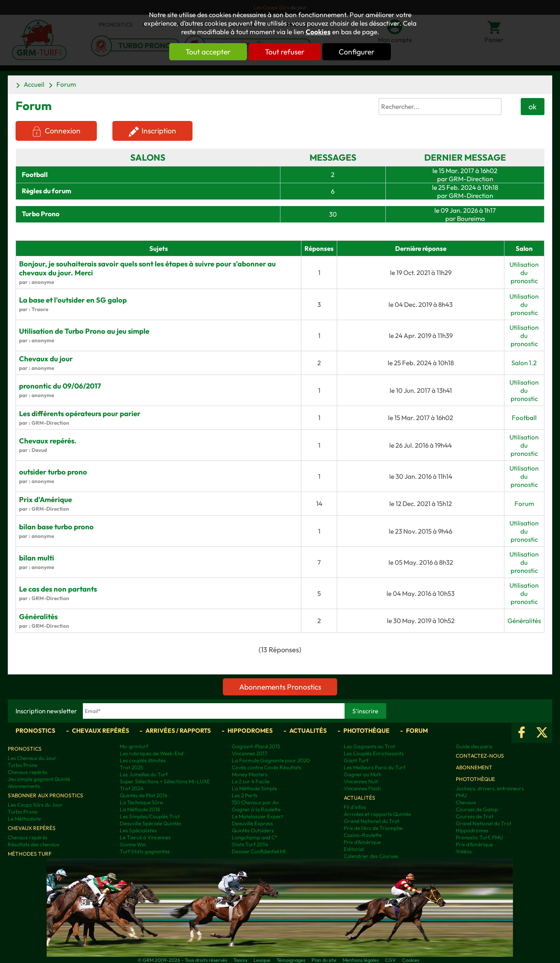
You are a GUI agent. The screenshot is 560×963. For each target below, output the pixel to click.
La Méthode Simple (254, 788)
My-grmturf (134, 746)
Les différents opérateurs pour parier (80, 414)
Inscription (159, 131)
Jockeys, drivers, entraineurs (490, 788)
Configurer (357, 52)
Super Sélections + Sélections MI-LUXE (165, 781)
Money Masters (250, 774)
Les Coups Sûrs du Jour (35, 805)
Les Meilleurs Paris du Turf (374, 767)
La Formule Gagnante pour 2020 (271, 760)
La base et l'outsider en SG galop (73, 300)
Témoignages (291, 960)
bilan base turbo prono (56, 527)
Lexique (262, 960)
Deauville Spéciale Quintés (150, 823)
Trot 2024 (132, 788)
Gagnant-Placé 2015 (256, 746)
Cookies (318, 32)
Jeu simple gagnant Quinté (39, 779)
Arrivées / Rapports (178, 730)
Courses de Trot (475, 816)
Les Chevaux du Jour (32, 758)
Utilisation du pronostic (524, 272)
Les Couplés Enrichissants (374, 753)
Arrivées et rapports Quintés (377, 814)
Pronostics (35, 730)
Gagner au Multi (363, 774)
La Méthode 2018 (140, 809)
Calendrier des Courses (371, 856)
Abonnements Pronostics (280, 687)
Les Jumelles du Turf (144, 774)
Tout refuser (285, 52)
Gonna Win (133, 844)
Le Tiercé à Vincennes (145, 837)
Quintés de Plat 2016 (144, 795)
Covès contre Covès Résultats (267, 767)
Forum (66, 84)
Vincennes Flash (362, 788)
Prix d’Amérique (474, 844)
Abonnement (474, 767)
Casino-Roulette (363, 835)
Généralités (38, 617)
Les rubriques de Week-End (152, 753)
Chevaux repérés (101, 730)
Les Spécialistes (138, 830)
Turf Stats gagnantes (145, 851)
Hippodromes (250, 730)
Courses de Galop (477, 809)
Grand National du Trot (372, 821)
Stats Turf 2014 (250, 844)
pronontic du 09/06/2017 (60, 386)
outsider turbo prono (53, 472)
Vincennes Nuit (361, 781)
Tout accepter (208, 52)
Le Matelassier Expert (257, 816)
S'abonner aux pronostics (45, 795)
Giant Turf (356, 760)
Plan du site (324, 960)
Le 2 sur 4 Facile (251, 781)
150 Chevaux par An (255, 802)
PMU (461, 795)
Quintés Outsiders (253, 830)
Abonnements (24, 786)
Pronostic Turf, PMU (479, 837)
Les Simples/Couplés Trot (150, 816)
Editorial (354, 849)
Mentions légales (361, 960)
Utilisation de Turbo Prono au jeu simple (84, 331)
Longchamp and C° (254, 837)
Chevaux (466, 802)
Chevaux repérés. (48, 441)
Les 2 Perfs (245, 795)
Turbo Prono (23, 765)
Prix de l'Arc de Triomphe (373, 828)
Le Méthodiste (24, 819)
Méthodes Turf (30, 854)
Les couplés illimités (143, 760)
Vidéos (464, 851)
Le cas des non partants (58, 589)
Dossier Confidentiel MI (259, 851)
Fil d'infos (355, 807)
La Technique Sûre (141, 802)
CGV (390, 960)
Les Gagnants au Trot (369, 746)
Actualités (308, 730)
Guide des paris (474, 746)
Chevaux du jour (46, 359)
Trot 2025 (131, 767)
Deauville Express (252, 823)
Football (35, 174)
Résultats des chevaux (34, 844)
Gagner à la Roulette (256, 809)
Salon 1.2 (524, 363)
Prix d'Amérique (45, 500)
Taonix (240, 960)
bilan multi (37, 558)
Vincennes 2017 (249, 753)
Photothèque (367, 730)
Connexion (63, 131)
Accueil (34, 84)
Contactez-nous (480, 756)
